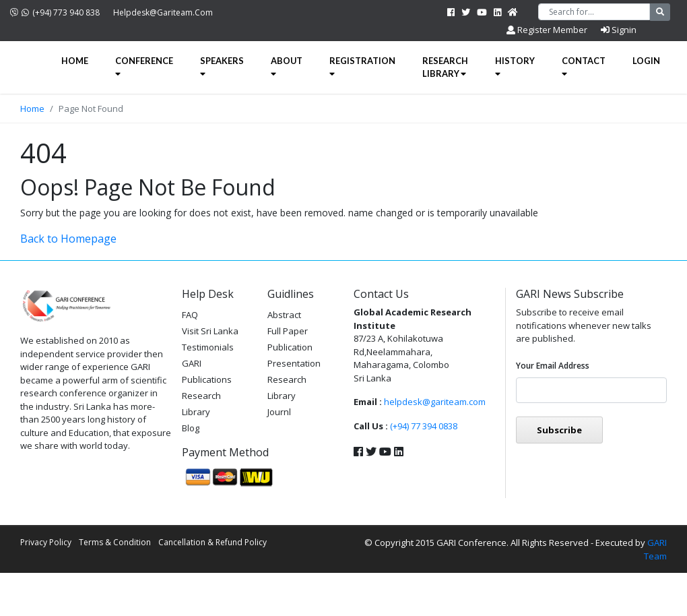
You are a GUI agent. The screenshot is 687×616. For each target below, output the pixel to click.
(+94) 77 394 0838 (424, 426)
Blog (191, 428)
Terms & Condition (115, 542)
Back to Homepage (68, 239)
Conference (144, 67)
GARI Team (655, 549)
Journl (279, 412)
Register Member (547, 30)
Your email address (553, 366)
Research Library (445, 67)
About (287, 67)
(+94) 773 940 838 (55, 12)
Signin (619, 30)
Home (75, 61)
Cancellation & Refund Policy (212, 542)
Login (646, 61)
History (515, 67)
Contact (584, 67)
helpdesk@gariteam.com (163, 12)
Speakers (222, 67)
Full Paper (288, 331)
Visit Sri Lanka (210, 331)
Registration (362, 67)
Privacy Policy (46, 542)
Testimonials (208, 347)
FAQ (190, 315)
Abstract (284, 315)
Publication (290, 347)
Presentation (294, 363)
